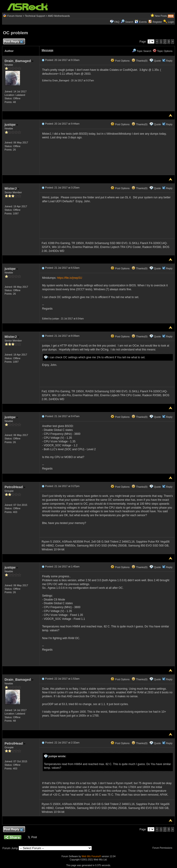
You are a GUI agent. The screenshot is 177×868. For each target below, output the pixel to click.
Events (141, 22)
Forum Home (15, 16)
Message (48, 50)
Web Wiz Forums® (91, 856)
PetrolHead (15, 487)
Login (171, 22)
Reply (169, 61)
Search (129, 22)
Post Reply (13, 42)
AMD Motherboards (59, 16)
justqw (11, 124)
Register (157, 22)
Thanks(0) (139, 61)
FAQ (117, 22)
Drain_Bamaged (19, 61)
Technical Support (35, 16)
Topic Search (142, 51)
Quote (157, 61)
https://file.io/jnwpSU (69, 278)
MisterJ (12, 188)
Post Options (120, 61)
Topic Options (163, 51)
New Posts (161, 16)
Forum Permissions (163, 848)
